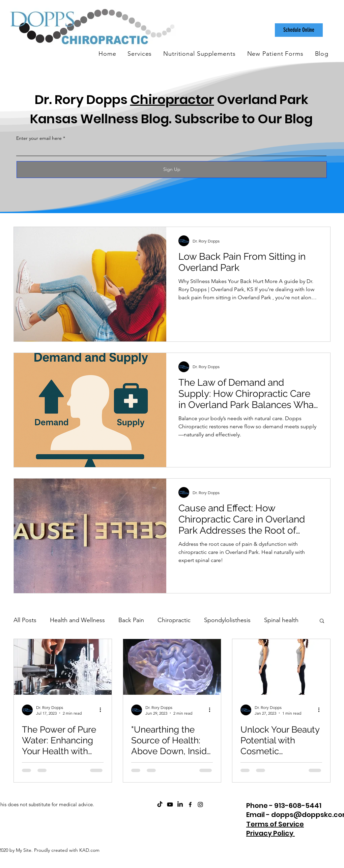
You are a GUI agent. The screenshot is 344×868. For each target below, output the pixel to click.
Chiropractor (172, 99)
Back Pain (131, 620)
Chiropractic (174, 620)
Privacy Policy (270, 833)
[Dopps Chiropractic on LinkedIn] (180, 805)
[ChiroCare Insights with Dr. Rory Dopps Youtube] (170, 805)
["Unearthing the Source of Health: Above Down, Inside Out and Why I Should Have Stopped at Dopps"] (172, 667)
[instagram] (200, 805)
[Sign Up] (172, 170)
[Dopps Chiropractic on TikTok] (160, 805)
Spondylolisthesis (227, 620)
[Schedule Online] (299, 30)
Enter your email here (39, 138)
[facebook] (190, 805)
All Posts (25, 620)
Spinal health (281, 620)
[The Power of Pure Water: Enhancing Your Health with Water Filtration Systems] (63, 667)
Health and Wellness (77, 620)
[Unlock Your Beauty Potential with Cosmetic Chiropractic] (281, 667)
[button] (322, 621)
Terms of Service (275, 824)
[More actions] (103, 710)
